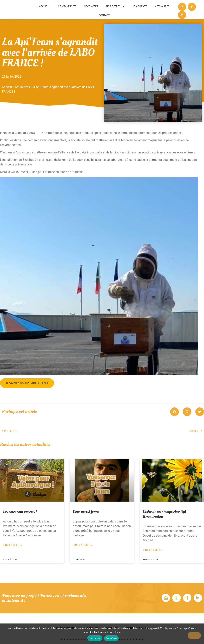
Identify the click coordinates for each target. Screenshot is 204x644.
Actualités (162, 6)
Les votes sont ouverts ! (20, 512)
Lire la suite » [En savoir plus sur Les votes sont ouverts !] (12, 545)
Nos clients (140, 6)
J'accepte (95, 638)
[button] (174, 412)
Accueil (44, 6)
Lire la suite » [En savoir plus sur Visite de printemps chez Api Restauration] (152, 550)
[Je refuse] (194, 635)
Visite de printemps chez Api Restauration (164, 514)
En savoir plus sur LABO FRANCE (27, 383)
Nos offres (115, 6)
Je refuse (111, 638)
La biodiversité (66, 6)
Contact (104, 15)
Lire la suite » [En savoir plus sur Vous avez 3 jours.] (82, 545)
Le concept (91, 6)
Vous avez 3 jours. (86, 512)
